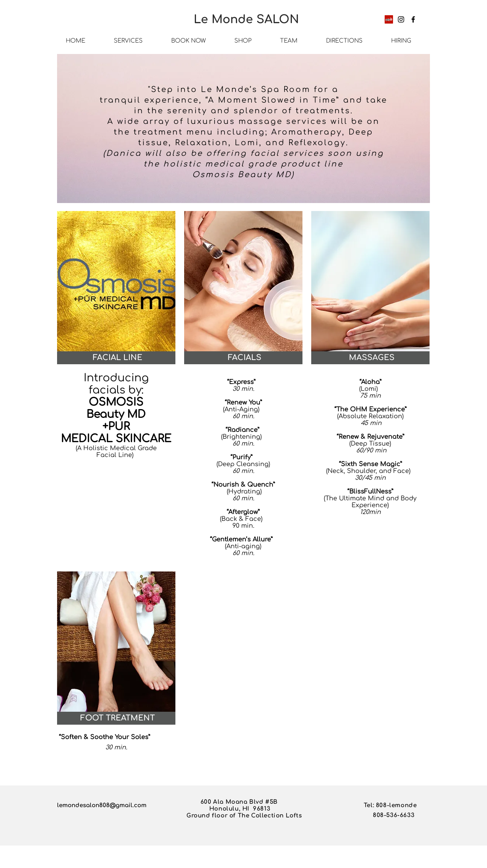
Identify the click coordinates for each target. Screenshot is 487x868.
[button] (117, 358)
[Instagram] (401, 19)
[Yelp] (389, 19)
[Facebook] (413, 19)
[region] (243, 130)
